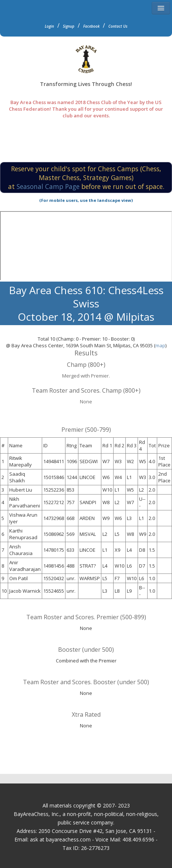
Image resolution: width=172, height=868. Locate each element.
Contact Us (118, 26)
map (160, 345)
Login (49, 26)
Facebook (91, 26)
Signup (69, 26)
